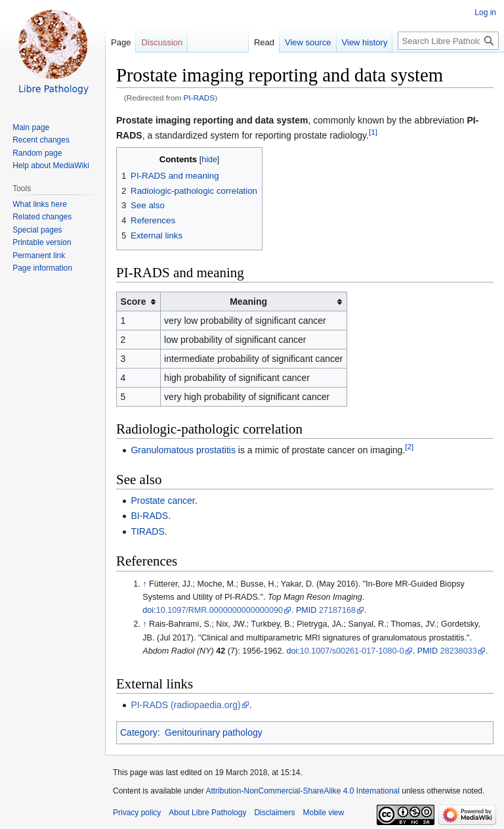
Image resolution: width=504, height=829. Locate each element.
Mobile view (323, 813)
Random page (37, 153)
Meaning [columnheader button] (248, 302)
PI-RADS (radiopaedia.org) (185, 705)
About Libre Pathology (207, 813)
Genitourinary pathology (214, 732)
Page (121, 42)
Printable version (42, 242)
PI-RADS (199, 98)
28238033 (459, 651)
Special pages (37, 230)
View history (365, 42)
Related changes (42, 217)
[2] (409, 446)
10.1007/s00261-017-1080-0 (352, 651)
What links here (40, 204)
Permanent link (39, 256)
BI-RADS (149, 516)
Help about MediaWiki (51, 166)
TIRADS (147, 531)
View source (308, 42)
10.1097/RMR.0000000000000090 (220, 610)
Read (264, 42)
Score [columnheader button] (134, 302)
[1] (373, 132)
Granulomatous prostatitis (183, 450)
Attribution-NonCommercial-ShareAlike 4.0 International (302, 791)
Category (139, 732)
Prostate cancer (162, 501)
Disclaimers (274, 813)
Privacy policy (137, 813)
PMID (306, 610)
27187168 (337, 610)
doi (148, 610)
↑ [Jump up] (144, 584)
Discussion (162, 42)
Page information (42, 268)
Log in (485, 12)
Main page (31, 127)
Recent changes (41, 140)
